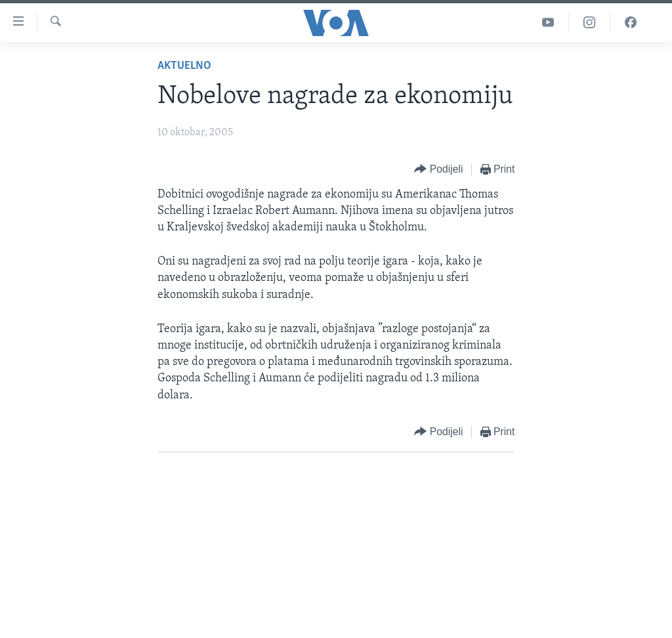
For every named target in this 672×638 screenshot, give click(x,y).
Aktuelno (184, 66)
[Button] (438, 170)
